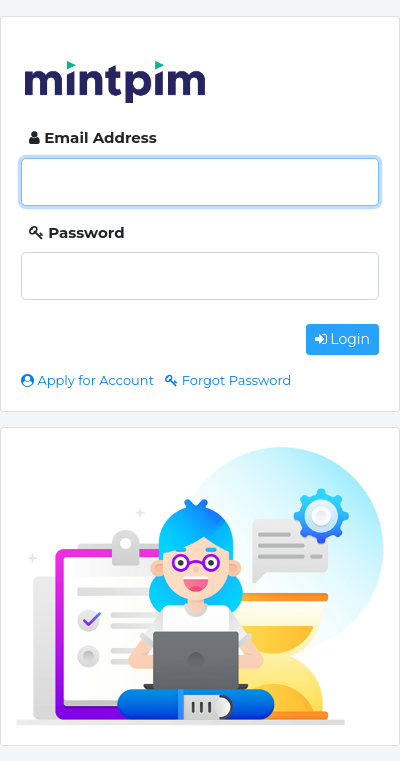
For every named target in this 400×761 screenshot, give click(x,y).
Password (77, 232)
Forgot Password (228, 380)
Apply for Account (89, 380)
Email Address (93, 137)
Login (342, 339)
